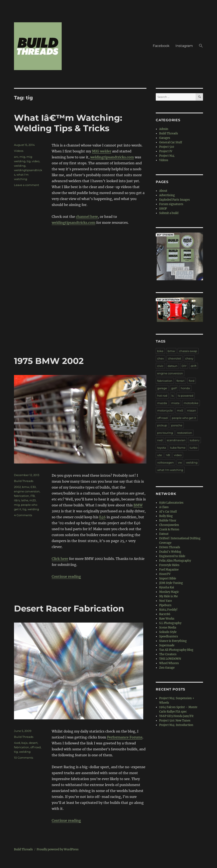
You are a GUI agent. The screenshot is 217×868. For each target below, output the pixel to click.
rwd (160, 440)
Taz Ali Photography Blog (176, 650)
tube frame (178, 448)
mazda (162, 403)
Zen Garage (167, 668)
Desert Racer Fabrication (69, 608)
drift (194, 366)
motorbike (191, 403)
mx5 (180, 410)
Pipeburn (165, 605)
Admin (164, 129)
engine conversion (27, 491)
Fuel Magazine (169, 570)
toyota (162, 448)
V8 (168, 455)
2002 (17, 487)
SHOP (163, 209)
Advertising (167, 195)
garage (162, 388)
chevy (189, 358)
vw (180, 462)
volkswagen (166, 462)
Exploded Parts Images (175, 200)
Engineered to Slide (172, 556)
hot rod (162, 396)
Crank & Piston (169, 529)
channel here (87, 217)
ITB (33, 496)
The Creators (168, 654)
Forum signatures (171, 204)
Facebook (161, 46)
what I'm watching (170, 470)
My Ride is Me (168, 596)
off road (35, 747)
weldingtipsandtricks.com (112, 157)
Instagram (184, 46)
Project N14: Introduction (176, 725)
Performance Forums (125, 737)
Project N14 (167, 156)
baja (24, 743)
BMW (138, 505)
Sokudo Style (168, 632)
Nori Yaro (166, 601)
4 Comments (23, 515)
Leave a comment (26, 185)
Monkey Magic (169, 592)
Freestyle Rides (169, 565)
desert (33, 743)
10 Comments (24, 758)
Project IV (166, 151)
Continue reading (66, 576)
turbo (193, 448)
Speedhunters (169, 636)
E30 (33, 487)
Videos (19, 151)
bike (160, 351)
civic (160, 366)
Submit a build (169, 213)
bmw (26, 487)
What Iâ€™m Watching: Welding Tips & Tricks (68, 123)
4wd (17, 743)
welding (20, 166)
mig (22, 157)
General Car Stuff (171, 142)
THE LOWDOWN (170, 659)
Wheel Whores (169, 663)
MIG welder (102, 151)
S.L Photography (170, 623)
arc (16, 157)
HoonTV (165, 574)
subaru (195, 440)
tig (29, 161)
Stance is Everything (173, 641)
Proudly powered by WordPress (58, 849)
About (163, 191)
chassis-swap (188, 351)
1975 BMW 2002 (49, 361)
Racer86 (165, 614)
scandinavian (176, 440)
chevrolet (175, 358)
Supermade (167, 645)
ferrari (181, 381)
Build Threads (24, 481)
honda (185, 388)
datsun (172, 366)
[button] (201, 46)
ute (160, 455)
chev (161, 358)
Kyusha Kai (167, 587)
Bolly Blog (166, 516)
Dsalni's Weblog (170, 552)
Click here (60, 559)
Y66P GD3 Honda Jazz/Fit (176, 716)
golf (174, 388)
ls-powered (186, 396)
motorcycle (165, 410)
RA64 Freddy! (168, 610)
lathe (25, 500)
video (36, 161)
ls (172, 396)
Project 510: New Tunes (175, 721)
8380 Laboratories (171, 503)
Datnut (164, 534)
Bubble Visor (168, 521)
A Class (164, 507)
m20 (33, 500)
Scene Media (168, 628)
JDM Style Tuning (171, 583)
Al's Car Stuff (168, 512)
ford (192, 381)
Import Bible (168, 578)
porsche (177, 425)
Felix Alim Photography (175, 561)
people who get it (184, 418)
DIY (184, 366)
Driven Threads (170, 547)
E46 (102, 517)
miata (175, 403)
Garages (165, 138)
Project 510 (167, 147)
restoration (185, 433)
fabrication (22, 496)
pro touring (165, 433)
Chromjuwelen (169, 525)
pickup (162, 425)
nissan (192, 410)
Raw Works (167, 619)
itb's (17, 500)
